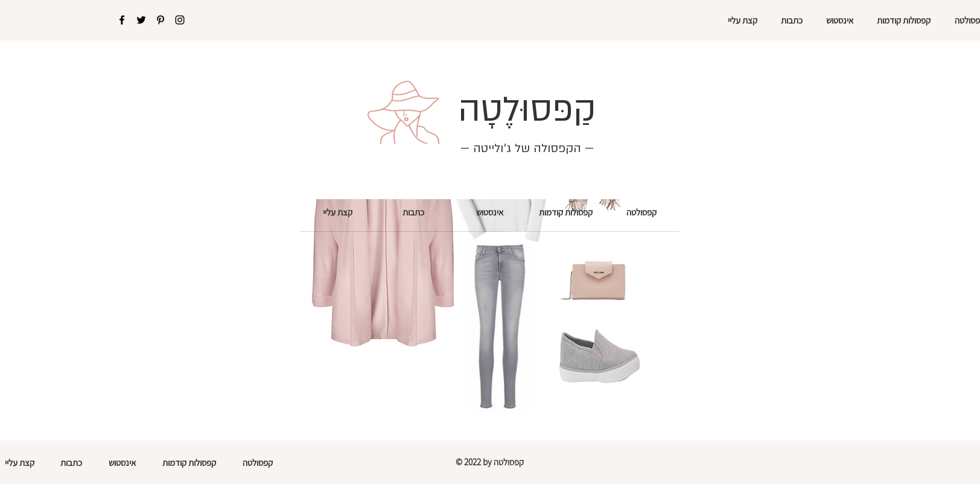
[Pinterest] (161, 20)
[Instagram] (180, 20)
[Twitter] (141, 20)
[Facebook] (122, 20)
